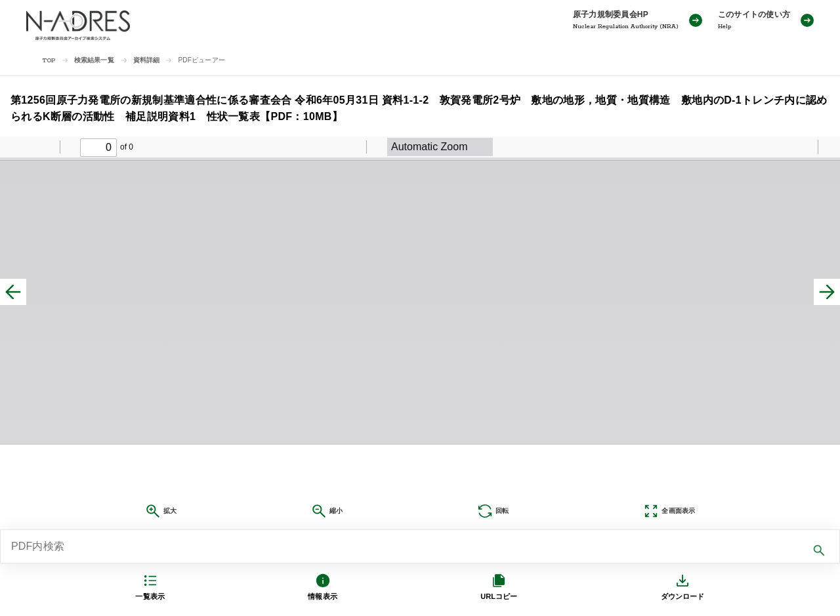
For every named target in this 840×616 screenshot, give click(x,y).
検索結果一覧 (94, 60)
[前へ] (13, 292)
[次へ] (827, 292)
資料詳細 (147, 60)
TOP (49, 61)
